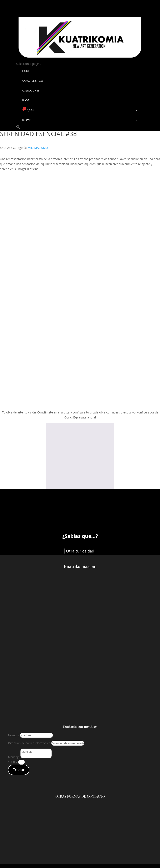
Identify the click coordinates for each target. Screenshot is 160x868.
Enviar (19, 770)
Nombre (14, 735)
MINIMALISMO (38, 148)
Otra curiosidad (80, 551)
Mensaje (14, 757)
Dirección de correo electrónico (29, 743)
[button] (18, 128)
